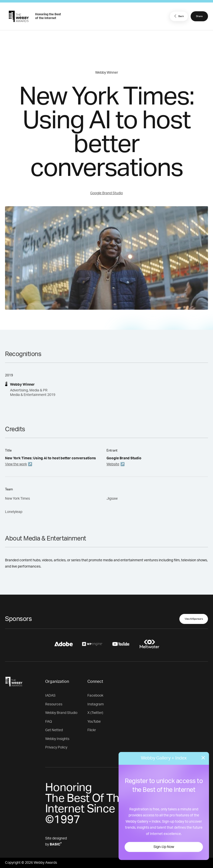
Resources (54, 704)
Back (178, 16)
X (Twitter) (95, 713)
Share (199, 16)
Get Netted (54, 730)
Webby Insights (57, 739)
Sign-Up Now (164, 847)
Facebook (95, 696)
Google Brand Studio (106, 193)
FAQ (49, 722)
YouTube (94, 722)
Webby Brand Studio (61, 713)
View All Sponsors (194, 619)
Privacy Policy (56, 747)
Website (113, 464)
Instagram (96, 704)
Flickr (92, 730)
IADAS (50, 696)
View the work (16, 464)
